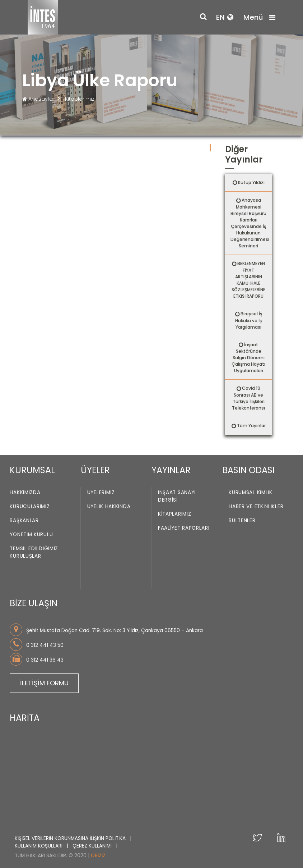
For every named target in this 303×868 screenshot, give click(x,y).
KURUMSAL (32, 470)
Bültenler (242, 521)
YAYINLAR (171, 470)
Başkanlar (24, 521)
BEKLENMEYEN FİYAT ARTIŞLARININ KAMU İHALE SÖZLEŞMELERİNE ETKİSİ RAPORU (248, 280)
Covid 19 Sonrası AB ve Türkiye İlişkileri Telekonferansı (248, 398)
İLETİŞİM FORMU (44, 683)
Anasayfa (38, 99)
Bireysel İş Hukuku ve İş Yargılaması (249, 320)
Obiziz (98, 856)
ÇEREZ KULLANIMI (93, 846)
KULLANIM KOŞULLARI (39, 846)
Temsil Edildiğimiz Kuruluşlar (34, 553)
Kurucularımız (30, 507)
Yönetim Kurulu (31, 535)
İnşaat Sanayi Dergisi (177, 497)
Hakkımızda (25, 493)
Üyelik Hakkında (109, 507)
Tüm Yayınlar (251, 426)
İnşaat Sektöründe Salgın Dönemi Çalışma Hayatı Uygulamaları (248, 358)
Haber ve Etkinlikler (256, 507)
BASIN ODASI (248, 470)
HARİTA (25, 718)
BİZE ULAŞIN (34, 603)
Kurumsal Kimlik (251, 493)
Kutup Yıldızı (251, 182)
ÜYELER (95, 470)
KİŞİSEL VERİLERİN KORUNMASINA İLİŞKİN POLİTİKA (71, 838)
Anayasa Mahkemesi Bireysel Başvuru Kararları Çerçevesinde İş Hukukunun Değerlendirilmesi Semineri (250, 223)
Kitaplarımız (80, 99)
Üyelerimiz (101, 493)
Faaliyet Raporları (184, 528)
